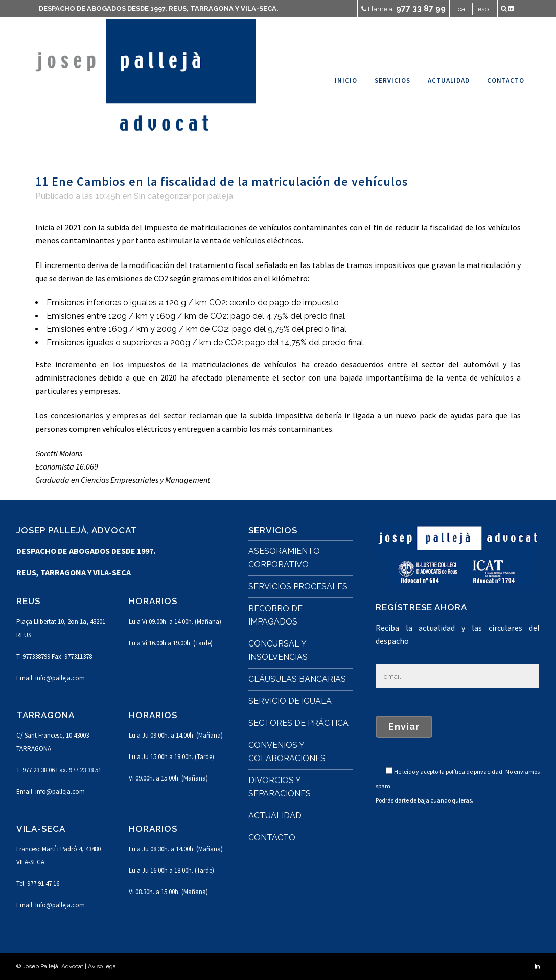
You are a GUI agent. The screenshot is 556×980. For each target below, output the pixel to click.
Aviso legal (103, 966)
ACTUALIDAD (275, 816)
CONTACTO (272, 838)
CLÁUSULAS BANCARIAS (297, 679)
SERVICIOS (273, 530)
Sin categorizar (162, 196)
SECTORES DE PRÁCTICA (298, 723)
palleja (220, 196)
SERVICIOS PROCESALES (298, 586)
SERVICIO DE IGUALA (290, 701)
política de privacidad (474, 772)
